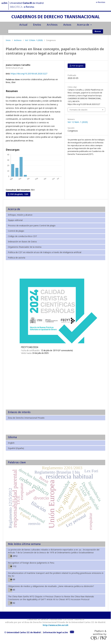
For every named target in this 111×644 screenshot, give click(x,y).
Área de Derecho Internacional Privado (26, 418)
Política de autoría (17, 258)
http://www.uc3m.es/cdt (56, 625)
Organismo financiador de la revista (25, 247)
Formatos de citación (79, 110)
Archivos (52, 25)
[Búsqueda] (50, 31)
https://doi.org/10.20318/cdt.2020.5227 (29, 74)
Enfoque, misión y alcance (20, 215)
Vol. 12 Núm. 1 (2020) (34, 40)
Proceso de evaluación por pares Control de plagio (32, 225)
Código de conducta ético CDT (22, 236)
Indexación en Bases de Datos (22, 242)
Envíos (37, 25)
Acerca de (83, 25)
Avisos (67, 25)
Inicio (8, 40)
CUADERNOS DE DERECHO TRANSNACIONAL (55, 17)
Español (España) (16, 448)
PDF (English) (78, 66)
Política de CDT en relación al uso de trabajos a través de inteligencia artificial (45, 252)
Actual (23, 25)
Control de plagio (16, 231)
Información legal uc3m (55, 632)
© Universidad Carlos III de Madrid (22, 632)
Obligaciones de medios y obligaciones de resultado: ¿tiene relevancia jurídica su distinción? (51, 586)
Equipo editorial (15, 220)
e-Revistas (101, 2)
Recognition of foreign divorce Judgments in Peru (31, 563)
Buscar (98, 31)
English (11, 443)
